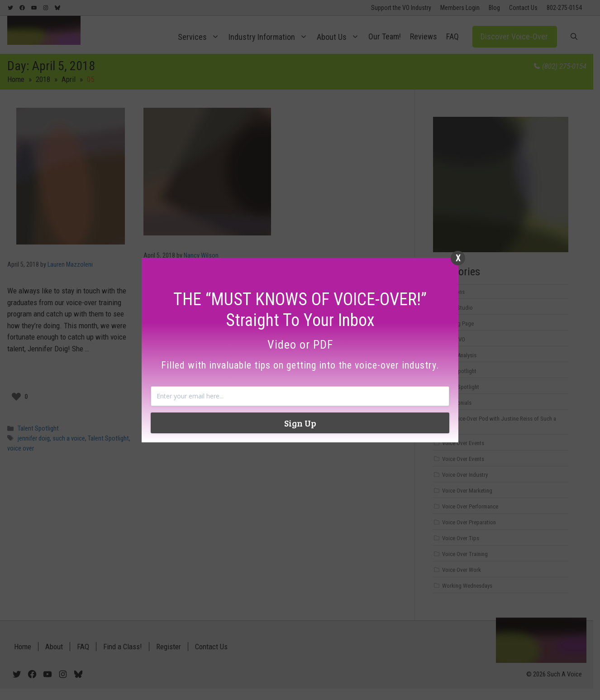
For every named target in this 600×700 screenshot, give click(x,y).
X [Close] (458, 258)
